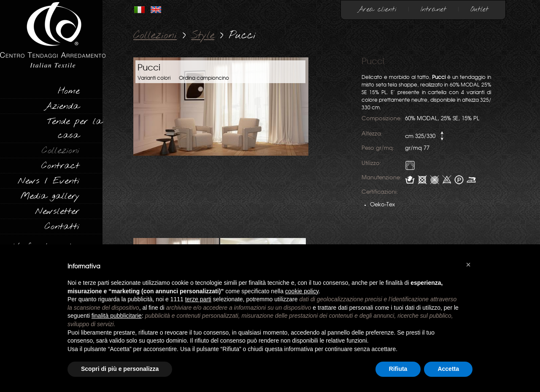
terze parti (198, 299)
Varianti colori (154, 78)
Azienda (62, 106)
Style (203, 36)
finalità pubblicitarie (117, 316)
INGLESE (156, 10)
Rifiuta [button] (398, 369)
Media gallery (50, 196)
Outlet (479, 9)
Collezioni (61, 151)
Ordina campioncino (204, 78)
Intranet (433, 9)
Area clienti (377, 9)
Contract (60, 166)
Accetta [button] (448, 369)
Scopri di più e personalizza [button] (120, 369)
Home (69, 91)
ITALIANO (139, 10)
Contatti (62, 227)
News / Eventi (49, 181)
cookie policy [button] (302, 291)
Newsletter (57, 211)
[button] (468, 265)
